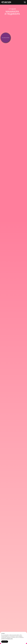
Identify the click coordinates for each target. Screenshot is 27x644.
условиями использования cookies (7, 639)
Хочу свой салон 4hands (6, 38)
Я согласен (5, 642)
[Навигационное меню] (25, 2)
